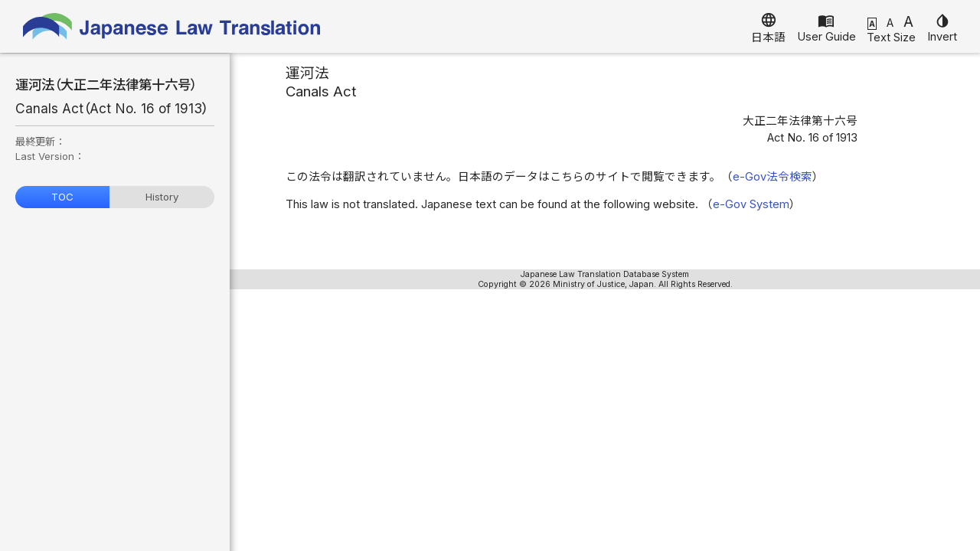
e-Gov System (751, 204)
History (162, 197)
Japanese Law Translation (172, 26)
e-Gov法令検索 (773, 177)
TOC (62, 197)
